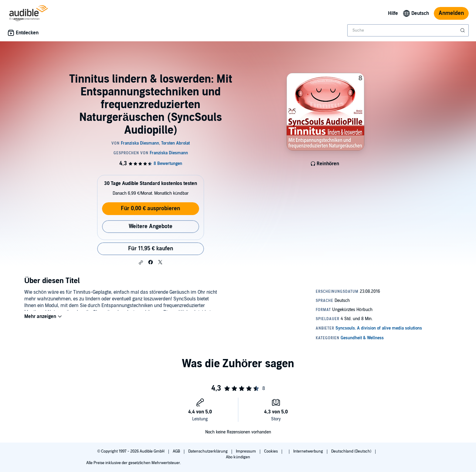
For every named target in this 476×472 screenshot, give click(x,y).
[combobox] (408, 30)
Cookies (271, 451)
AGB (177, 451)
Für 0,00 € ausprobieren (150, 209)
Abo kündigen (238, 457)
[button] (141, 262)
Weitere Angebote (151, 226)
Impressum (246, 451)
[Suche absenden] (463, 30)
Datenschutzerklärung (208, 451)
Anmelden (451, 13)
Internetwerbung (309, 451)
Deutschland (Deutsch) (352, 451)
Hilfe (393, 13)
